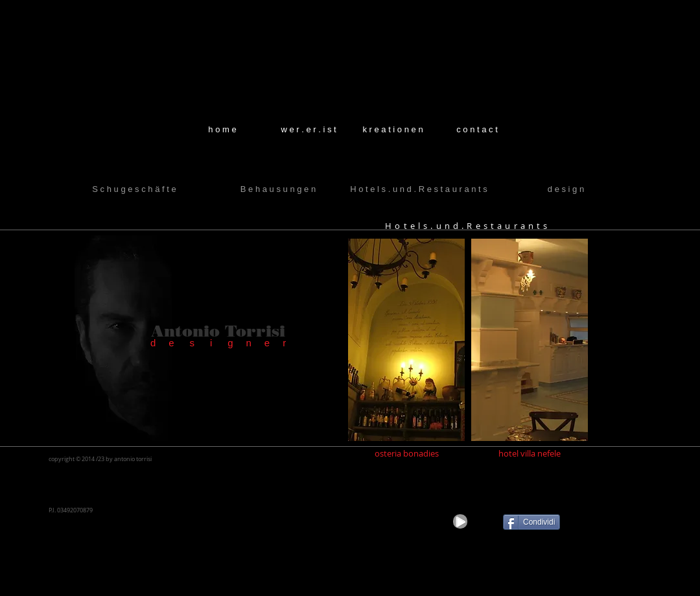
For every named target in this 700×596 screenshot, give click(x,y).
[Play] (460, 521)
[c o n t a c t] (477, 130)
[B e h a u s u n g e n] (278, 190)
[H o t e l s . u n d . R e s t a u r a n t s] (419, 190)
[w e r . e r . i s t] (309, 130)
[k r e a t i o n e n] (393, 130)
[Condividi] (531, 522)
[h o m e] (222, 130)
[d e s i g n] (566, 190)
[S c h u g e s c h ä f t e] (134, 190)
